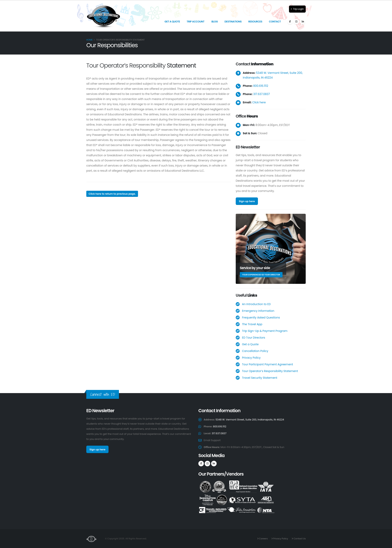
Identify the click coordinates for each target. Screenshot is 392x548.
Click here (259, 102)
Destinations (233, 22)
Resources (255, 22)
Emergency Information (258, 311)
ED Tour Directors (254, 338)
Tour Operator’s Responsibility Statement (270, 371)
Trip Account (195, 22)
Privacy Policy (251, 358)
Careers (263, 539)
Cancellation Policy (255, 351)
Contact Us (299, 539)
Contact (275, 22)
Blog (215, 22)
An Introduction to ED (256, 304)
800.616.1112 (261, 86)
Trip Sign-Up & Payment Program (265, 331)
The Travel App (252, 324)
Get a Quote (172, 22)
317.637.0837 (262, 94)
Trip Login (297, 9)
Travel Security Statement (260, 378)
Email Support (212, 440)
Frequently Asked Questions (261, 318)
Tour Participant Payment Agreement (267, 364)
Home (89, 40)
